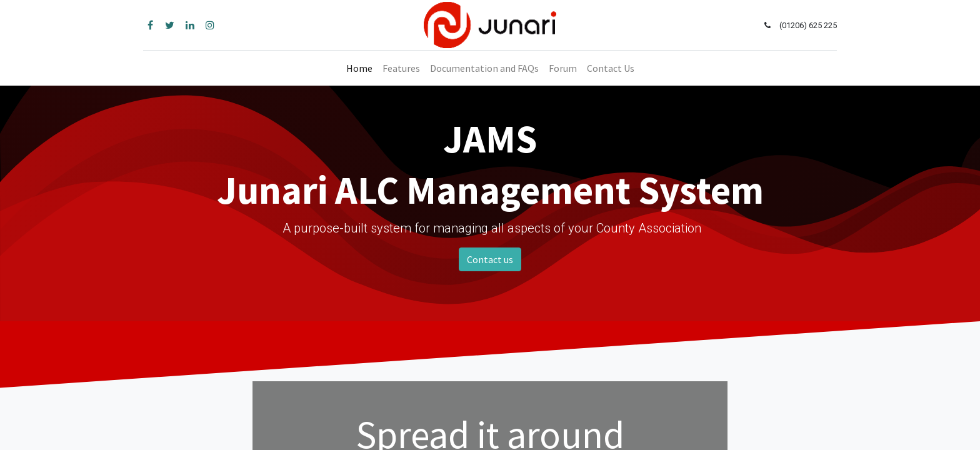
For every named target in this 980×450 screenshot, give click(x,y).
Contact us (490, 259)
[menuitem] (359, 68)
